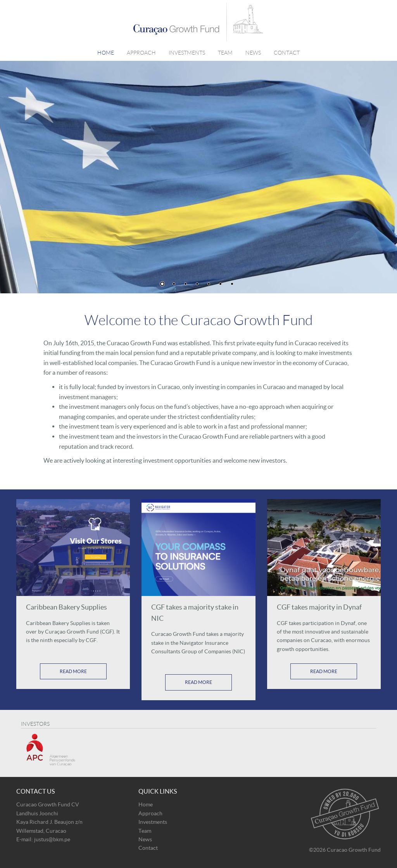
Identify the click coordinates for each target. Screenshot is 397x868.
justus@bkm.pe (52, 839)
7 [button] (232, 284)
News (253, 53)
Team (225, 53)
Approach (141, 53)
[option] (198, 177)
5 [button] (209, 284)
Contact (287, 53)
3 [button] (186, 284)
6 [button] (220, 284)
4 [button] (197, 284)
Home (106, 53)
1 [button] (162, 284)
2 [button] (174, 284)
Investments (187, 53)
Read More (73, 671)
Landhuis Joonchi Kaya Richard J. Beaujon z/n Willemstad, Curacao (49, 822)
